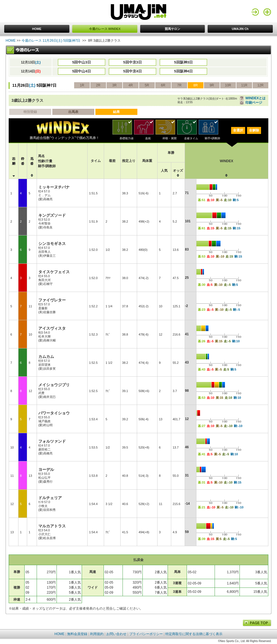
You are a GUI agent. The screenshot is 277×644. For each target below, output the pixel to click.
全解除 (254, 130)
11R (244, 85)
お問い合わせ (116, 634)
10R (228, 85)
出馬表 (73, 112)
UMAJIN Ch (240, 29)
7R (179, 85)
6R (163, 85)
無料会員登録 (77, 634)
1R (82, 85)
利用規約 (97, 634)
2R (98, 85)
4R (131, 85)
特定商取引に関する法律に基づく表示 (194, 634)
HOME (37, 29)
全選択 (238, 130)
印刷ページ (254, 103)
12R (260, 85)
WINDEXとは (255, 98)
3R (114, 85)
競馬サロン (172, 29)
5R (147, 85)
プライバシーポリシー (146, 634)
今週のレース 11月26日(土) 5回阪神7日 (51, 41)
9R (212, 85)
